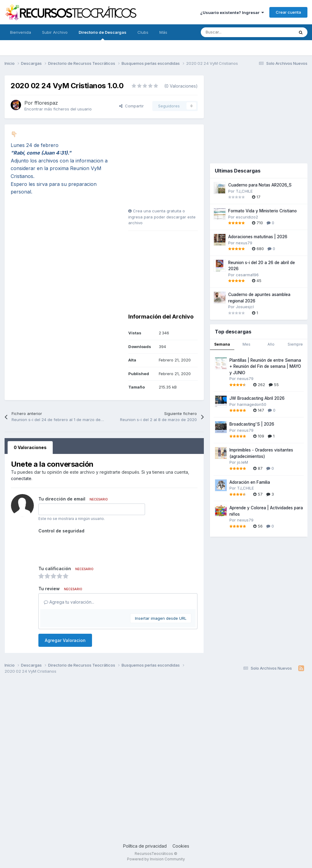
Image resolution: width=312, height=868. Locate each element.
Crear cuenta (288, 12)
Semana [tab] (222, 344)
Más (163, 32)
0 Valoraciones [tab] (30, 447)
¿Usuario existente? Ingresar (232, 12)
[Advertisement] (166, 169)
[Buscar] (234, 32)
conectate (21, 478)
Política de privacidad (145, 846)
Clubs (143, 32)
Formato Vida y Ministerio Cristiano (262, 211)
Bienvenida (21, 32)
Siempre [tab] (295, 344)
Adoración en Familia (250, 482)
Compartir (131, 106)
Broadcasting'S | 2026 (252, 424)
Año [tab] (271, 344)
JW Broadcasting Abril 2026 (257, 398)
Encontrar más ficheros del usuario (58, 109)
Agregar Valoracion (65, 640)
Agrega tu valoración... (69, 602)
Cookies (181, 846)
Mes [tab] (246, 344)
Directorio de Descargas (103, 35)
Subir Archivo (55, 32)
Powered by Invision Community (156, 859)
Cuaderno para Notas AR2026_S (260, 185)
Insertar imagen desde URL (161, 618)
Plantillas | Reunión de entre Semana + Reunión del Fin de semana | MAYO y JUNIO (265, 366)
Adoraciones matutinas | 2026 (258, 237)
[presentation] (85, 547)
